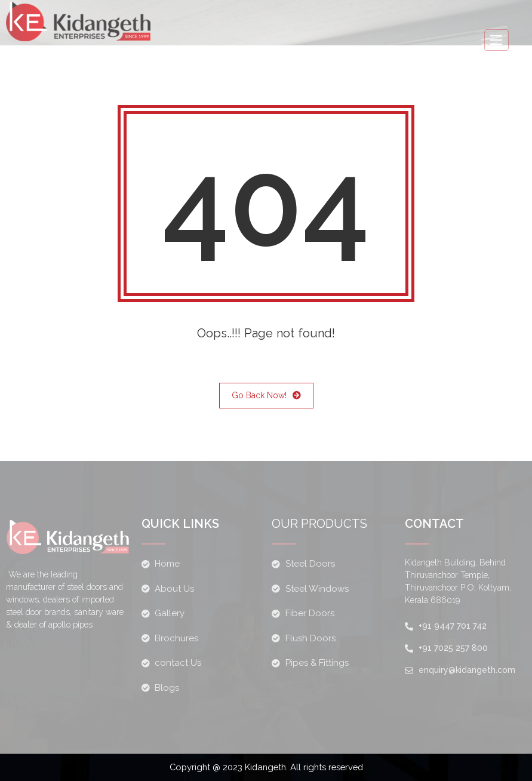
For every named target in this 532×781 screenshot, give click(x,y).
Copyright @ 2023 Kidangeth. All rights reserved (266, 767)
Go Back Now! (266, 396)
